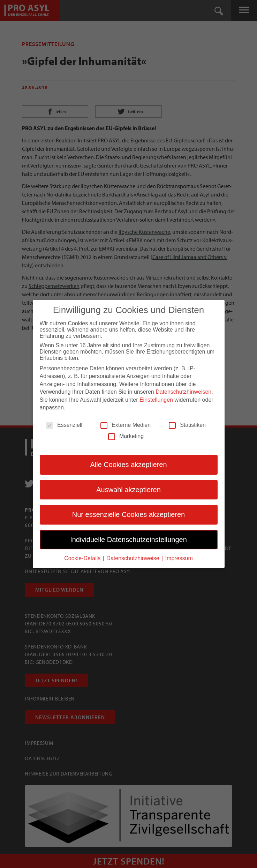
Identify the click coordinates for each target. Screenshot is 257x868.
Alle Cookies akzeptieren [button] (128, 465)
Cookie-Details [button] (83, 558)
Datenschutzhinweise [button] (134, 558)
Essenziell (64, 425)
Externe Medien (126, 425)
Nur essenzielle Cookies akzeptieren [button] (129, 514)
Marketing (126, 436)
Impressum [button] (179, 558)
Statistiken (187, 425)
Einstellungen (156, 400)
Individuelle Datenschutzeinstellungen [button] (128, 539)
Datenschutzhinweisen (183, 392)
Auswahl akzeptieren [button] (128, 490)
